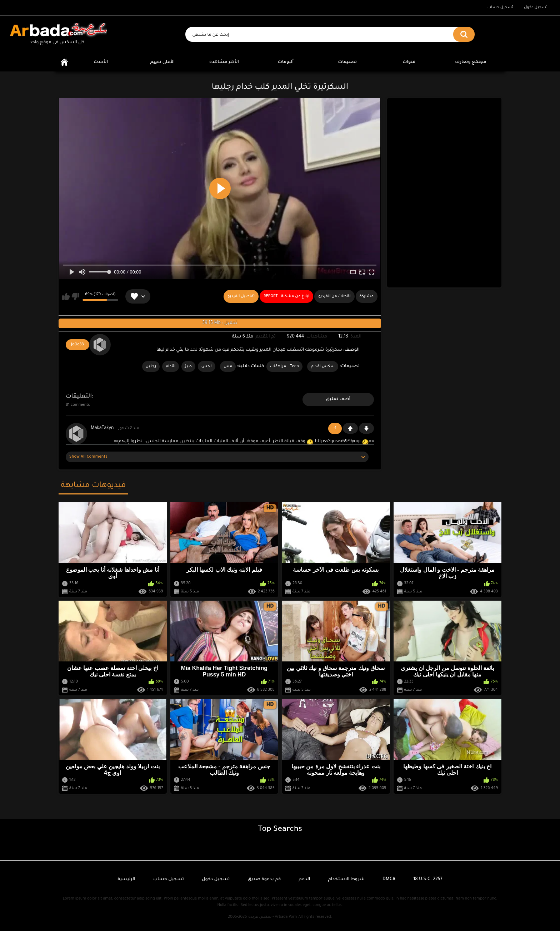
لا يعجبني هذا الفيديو (75, 296)
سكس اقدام (323, 366)
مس (228, 366)
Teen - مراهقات (284, 366)
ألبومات (286, 62)
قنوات (409, 62)
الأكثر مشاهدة (224, 62)
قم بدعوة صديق (264, 880)
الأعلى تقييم (162, 62)
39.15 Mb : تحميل (220, 323)
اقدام (171, 366)
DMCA (389, 880)
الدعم (304, 880)
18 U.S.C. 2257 (428, 880)
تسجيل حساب (500, 8)
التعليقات (79, 396)
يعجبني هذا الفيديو (66, 296)
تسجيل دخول (536, 8)
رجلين (151, 366)
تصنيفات (347, 62)
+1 (350, 428)
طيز (189, 366)
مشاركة (367, 296)
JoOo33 (77, 345)
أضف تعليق (338, 399)
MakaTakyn (102, 428)
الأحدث (101, 62)
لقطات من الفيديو (334, 296)
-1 (366, 428)
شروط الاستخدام (346, 880)
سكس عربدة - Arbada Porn (272, 917)
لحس (207, 366)
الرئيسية (64, 62)
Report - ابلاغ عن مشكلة (286, 296)
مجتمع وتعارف (471, 62)
